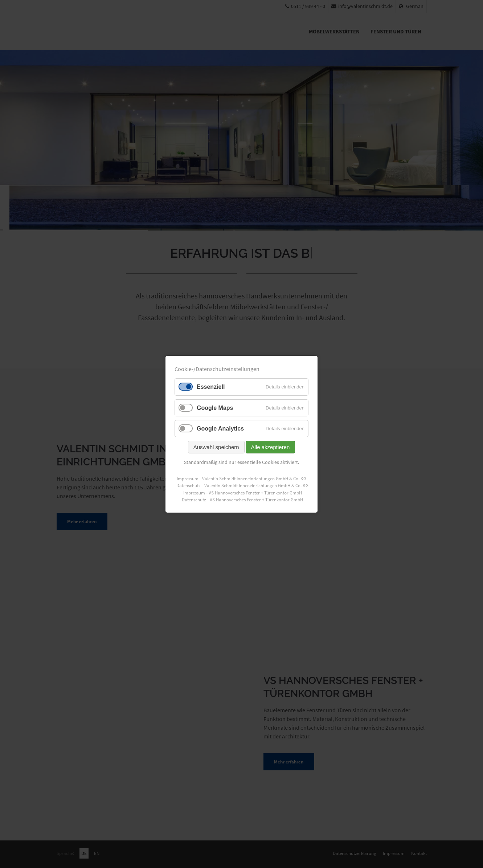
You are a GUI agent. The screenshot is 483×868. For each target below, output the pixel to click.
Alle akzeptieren (271, 447)
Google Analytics (220, 428)
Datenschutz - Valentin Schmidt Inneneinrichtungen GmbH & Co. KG (242, 486)
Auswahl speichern (216, 447)
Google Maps (215, 407)
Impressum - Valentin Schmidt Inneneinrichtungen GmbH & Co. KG (241, 478)
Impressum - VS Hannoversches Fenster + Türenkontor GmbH (243, 492)
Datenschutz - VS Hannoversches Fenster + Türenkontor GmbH (242, 500)
